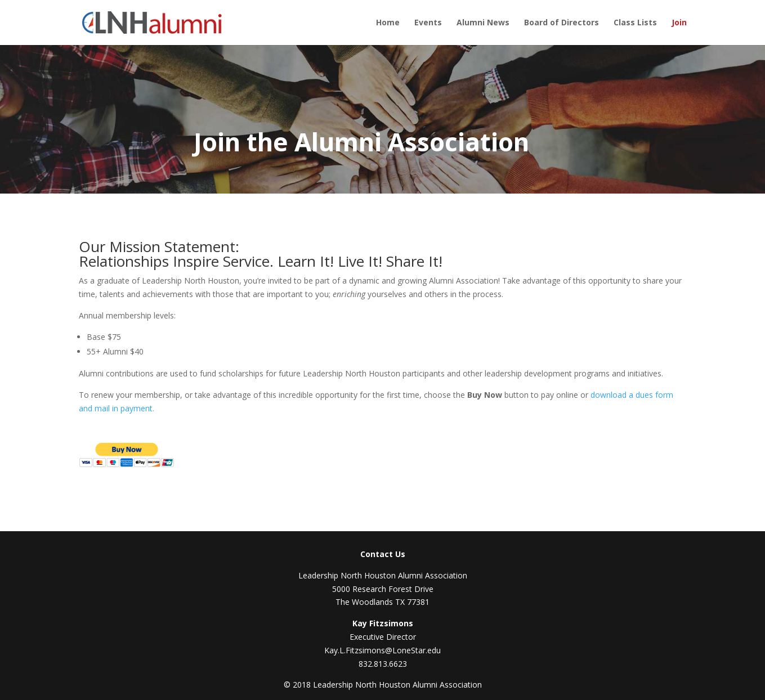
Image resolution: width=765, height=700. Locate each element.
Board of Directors (562, 23)
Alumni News (483, 23)
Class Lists (635, 23)
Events (428, 23)
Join (679, 23)
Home (388, 23)
